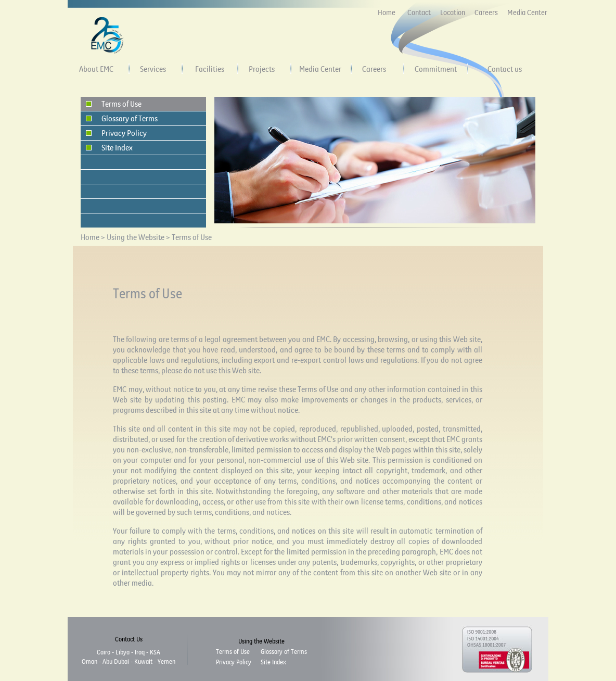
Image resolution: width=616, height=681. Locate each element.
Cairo (104, 652)
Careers (486, 12)
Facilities (210, 69)
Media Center (527, 12)
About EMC (96, 69)
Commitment (436, 69)
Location (453, 12)
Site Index (117, 147)
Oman (89, 661)
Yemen (166, 661)
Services (153, 69)
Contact (419, 12)
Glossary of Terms (130, 118)
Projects (262, 69)
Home (387, 12)
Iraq (140, 652)
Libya (123, 652)
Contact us (505, 69)
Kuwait (143, 661)
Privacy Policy (124, 133)
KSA (155, 652)
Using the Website (136, 237)
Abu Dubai (116, 661)
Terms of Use (121, 104)
